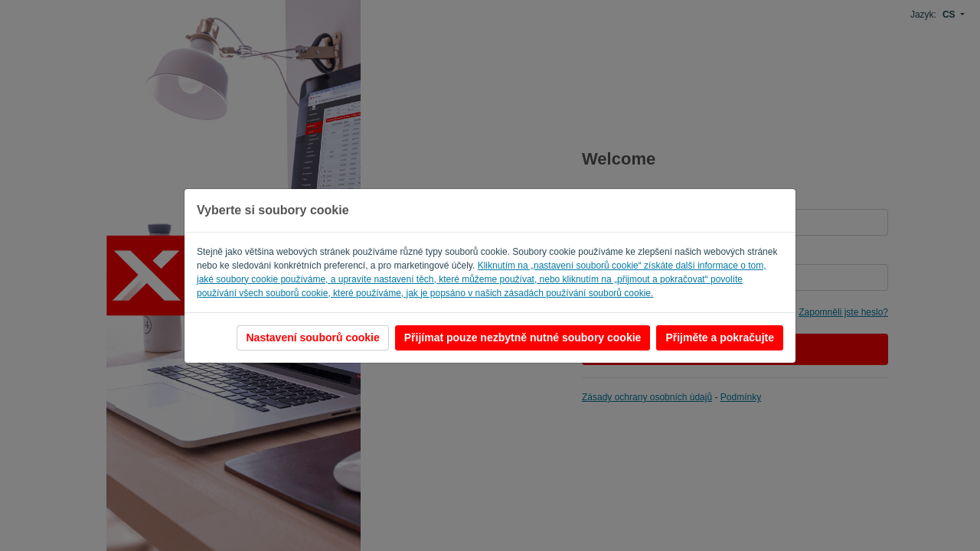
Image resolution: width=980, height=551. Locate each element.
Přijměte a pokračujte (720, 337)
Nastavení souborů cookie (312, 337)
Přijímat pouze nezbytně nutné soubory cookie (523, 337)
